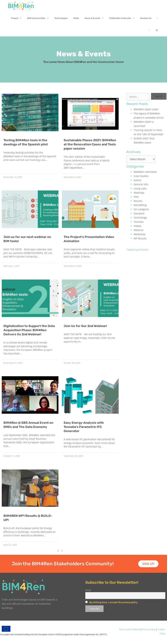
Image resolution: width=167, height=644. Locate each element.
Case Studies (141, 176)
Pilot (136, 197)
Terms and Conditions (130, 629)
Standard (139, 213)
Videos (138, 226)
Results (138, 201)
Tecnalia (139, 222)
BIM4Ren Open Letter (146, 109)
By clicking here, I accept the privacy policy (113, 602)
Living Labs (140, 188)
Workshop (140, 234)
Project (18, 18)
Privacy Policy (149, 629)
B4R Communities (39, 18)
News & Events (96, 18)
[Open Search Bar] (157, 30)
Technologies (61, 18)
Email (88, 590)
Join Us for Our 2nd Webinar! (85, 326)
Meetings (139, 193)
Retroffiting (140, 205)
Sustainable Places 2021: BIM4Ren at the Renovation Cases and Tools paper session (90, 144)
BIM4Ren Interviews (145, 172)
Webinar (139, 230)
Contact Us (146, 18)
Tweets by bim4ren (138, 250)
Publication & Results (123, 18)
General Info (141, 184)
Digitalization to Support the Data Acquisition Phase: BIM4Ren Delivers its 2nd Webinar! (29, 330)
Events (138, 180)
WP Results (140, 238)
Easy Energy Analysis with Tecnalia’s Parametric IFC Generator (84, 427)
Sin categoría (141, 209)
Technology (140, 218)
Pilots (76, 18)
